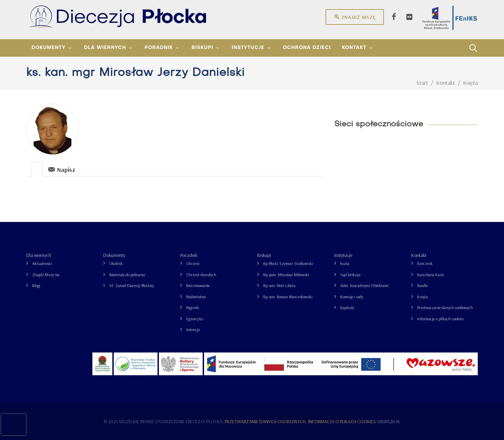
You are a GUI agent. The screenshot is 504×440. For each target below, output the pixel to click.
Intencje (193, 330)
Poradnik (189, 255)
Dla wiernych (39, 255)
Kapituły (347, 308)
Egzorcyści (195, 319)
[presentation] (37, 169)
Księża (422, 297)
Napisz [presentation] (62, 169)
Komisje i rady (352, 297)
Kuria (345, 263)
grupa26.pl (389, 421)
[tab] (37, 169)
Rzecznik (425, 263)
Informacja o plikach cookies (440, 319)
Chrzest (193, 263)
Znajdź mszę (355, 17)
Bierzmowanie (198, 285)
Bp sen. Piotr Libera (279, 285)
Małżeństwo (196, 297)
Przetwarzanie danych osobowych (445, 308)
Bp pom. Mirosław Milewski (286, 275)
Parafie (422, 285)
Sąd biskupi (350, 275)
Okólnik (116, 263)
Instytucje (343, 255)
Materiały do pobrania (127, 275)
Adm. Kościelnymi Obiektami (364, 285)
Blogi (36, 285)
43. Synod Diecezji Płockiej (131, 285)
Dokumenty (114, 255)
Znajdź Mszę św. (46, 275)
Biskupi (264, 255)
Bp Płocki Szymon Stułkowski (288, 263)
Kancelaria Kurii (430, 275)
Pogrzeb (192, 308)
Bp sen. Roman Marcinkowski (288, 297)
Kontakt (419, 255)
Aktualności (42, 263)
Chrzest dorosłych (201, 275)
